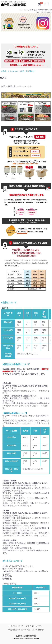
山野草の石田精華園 (26, 636)
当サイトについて (16, 626)
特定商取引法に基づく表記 (19, 630)
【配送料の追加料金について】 (15, 413)
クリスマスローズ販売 (16, 71)
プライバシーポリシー (35, 626)
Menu (48, 3)
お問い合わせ (38, 630)
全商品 (4, 71)
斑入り (32, 71)
